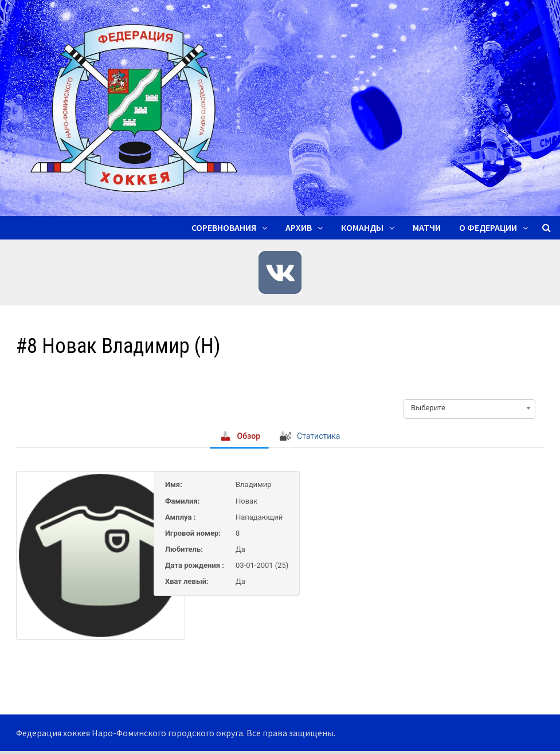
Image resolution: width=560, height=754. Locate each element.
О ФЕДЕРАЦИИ (488, 227)
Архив (299, 227)
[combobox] (469, 408)
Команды (362, 227)
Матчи (427, 227)
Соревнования (224, 227)
